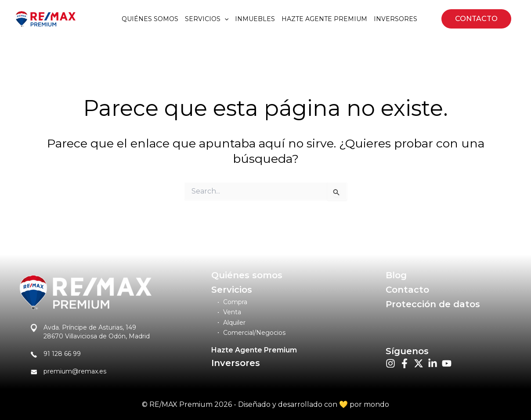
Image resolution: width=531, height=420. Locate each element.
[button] (476, 19)
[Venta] (229, 312)
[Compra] (233, 302)
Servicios (207, 19)
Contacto (407, 290)
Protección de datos (433, 304)
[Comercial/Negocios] (252, 333)
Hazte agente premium (324, 19)
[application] (224, 19)
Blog (396, 275)
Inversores (396, 19)
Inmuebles (255, 19)
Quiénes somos (150, 19)
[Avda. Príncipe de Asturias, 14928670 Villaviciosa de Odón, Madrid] (90, 332)
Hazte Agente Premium (254, 350)
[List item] (390, 363)
